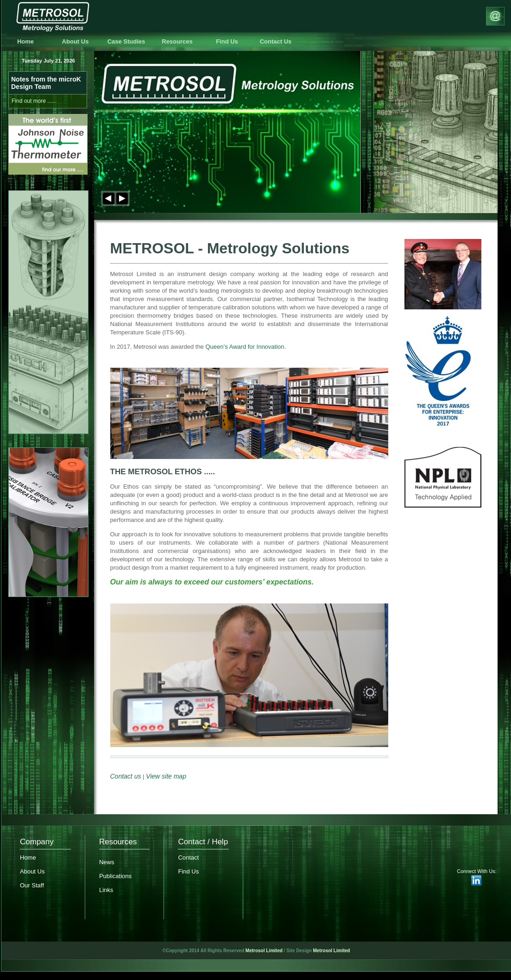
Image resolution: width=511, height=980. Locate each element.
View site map (166, 776)
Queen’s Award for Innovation (245, 347)
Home (25, 41)
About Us (76, 41)
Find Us (227, 41)
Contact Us (276, 41)
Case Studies (126, 41)
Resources (177, 41)
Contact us (126, 776)
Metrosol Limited (264, 951)
